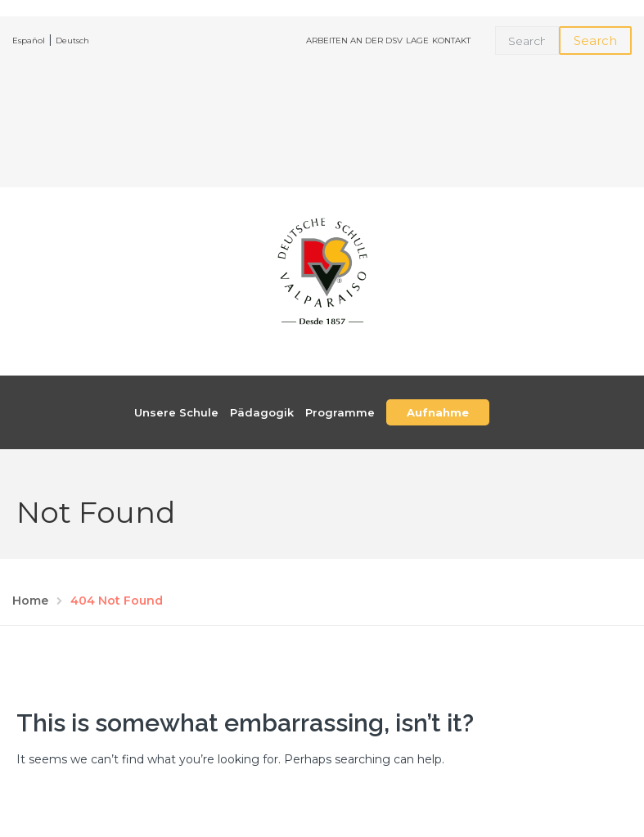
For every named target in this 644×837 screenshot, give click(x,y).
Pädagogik (262, 412)
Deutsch (72, 40)
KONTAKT (451, 40)
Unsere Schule (176, 412)
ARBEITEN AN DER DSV (354, 40)
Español (29, 40)
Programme (340, 412)
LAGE (417, 40)
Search (595, 40)
